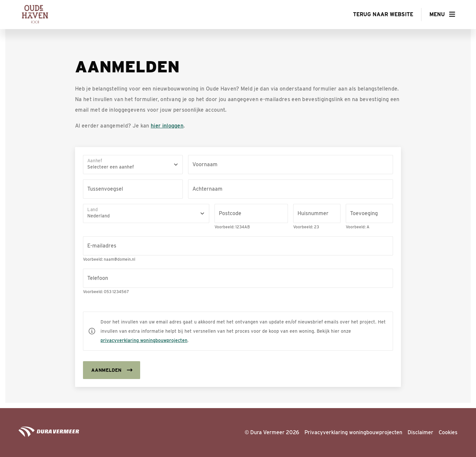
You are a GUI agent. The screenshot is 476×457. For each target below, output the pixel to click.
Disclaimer (420, 432)
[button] (442, 15)
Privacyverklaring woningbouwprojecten (353, 432)
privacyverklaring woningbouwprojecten (144, 340)
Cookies (448, 432)
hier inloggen (167, 126)
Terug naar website (383, 14)
